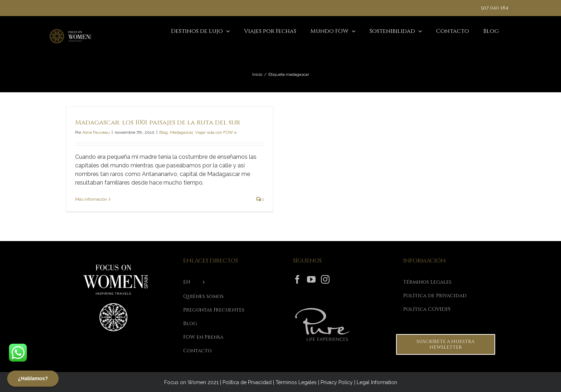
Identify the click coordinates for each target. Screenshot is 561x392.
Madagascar (181, 132)
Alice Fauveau (96, 132)
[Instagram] (325, 279)
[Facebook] (297, 279)
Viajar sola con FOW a (216, 132)
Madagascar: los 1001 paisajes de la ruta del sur (158, 122)
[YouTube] (311, 279)
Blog (164, 132)
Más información (91, 199)
